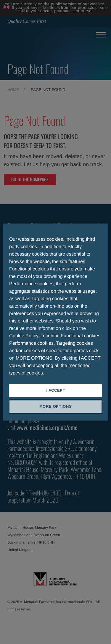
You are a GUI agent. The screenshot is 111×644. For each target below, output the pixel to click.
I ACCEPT (55, 390)
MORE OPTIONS (56, 406)
